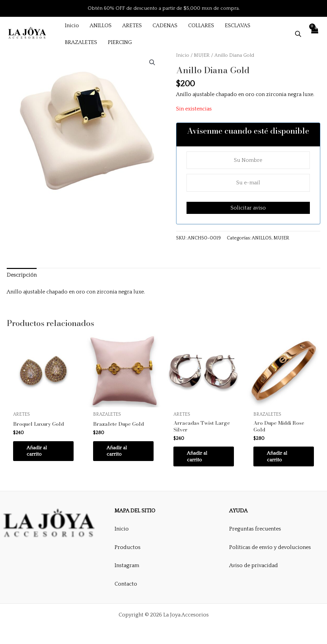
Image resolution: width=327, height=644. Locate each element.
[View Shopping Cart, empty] (314, 34)
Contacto (126, 584)
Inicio (183, 55)
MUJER (202, 55)
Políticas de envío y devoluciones (270, 547)
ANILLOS (262, 238)
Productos (128, 547)
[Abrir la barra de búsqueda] (298, 34)
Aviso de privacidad (254, 566)
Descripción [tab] (22, 275)
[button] (152, 62)
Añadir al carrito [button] (38, 452)
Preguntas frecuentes (255, 529)
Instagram (127, 566)
